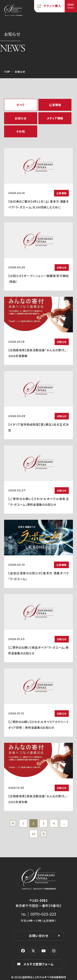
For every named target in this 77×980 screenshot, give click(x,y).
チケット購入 (52, 6)
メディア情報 (55, 118)
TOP (7, 72)
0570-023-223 (43, 914)
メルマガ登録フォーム (39, 964)
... (64, 823)
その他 (21, 131)
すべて (21, 105)
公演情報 (55, 105)
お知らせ (21, 118)
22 (33, 834)
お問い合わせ (39, 936)
